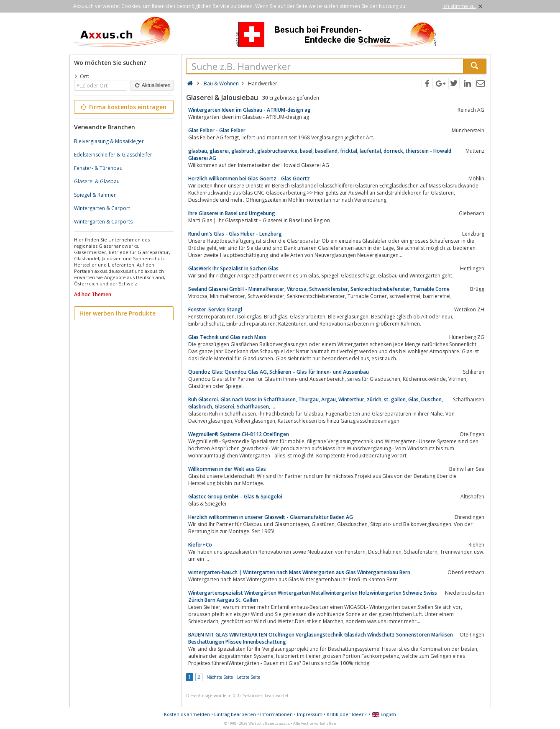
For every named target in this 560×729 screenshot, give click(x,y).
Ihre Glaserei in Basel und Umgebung (232, 213)
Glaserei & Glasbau (97, 181)
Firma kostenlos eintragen (123, 107)
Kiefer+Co (200, 545)
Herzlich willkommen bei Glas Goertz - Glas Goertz (249, 178)
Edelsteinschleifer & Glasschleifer (113, 155)
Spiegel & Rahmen (95, 195)
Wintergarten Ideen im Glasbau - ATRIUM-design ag (249, 110)
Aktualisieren (152, 85)
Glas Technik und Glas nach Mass (227, 337)
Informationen (276, 714)
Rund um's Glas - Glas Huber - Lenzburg (235, 234)
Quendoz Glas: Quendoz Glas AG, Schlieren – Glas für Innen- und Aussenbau (279, 372)
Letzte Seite (249, 677)
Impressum (310, 714)
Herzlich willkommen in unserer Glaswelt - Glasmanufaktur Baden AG (271, 517)
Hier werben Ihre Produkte (118, 313)
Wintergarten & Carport (102, 208)
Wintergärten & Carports (103, 222)
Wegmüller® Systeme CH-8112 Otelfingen (239, 434)
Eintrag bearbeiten (235, 714)
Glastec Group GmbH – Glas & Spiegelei (235, 497)
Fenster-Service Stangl (215, 309)
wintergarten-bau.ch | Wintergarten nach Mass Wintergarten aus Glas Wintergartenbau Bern (299, 572)
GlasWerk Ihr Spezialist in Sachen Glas (233, 268)
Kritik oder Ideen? (346, 714)
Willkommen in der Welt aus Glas (227, 469)
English (384, 714)
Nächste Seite (220, 677)
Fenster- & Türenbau (98, 168)
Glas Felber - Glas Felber (217, 130)
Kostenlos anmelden (187, 714)
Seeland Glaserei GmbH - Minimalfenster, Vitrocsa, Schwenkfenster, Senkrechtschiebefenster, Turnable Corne (319, 289)
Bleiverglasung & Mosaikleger (109, 141)
